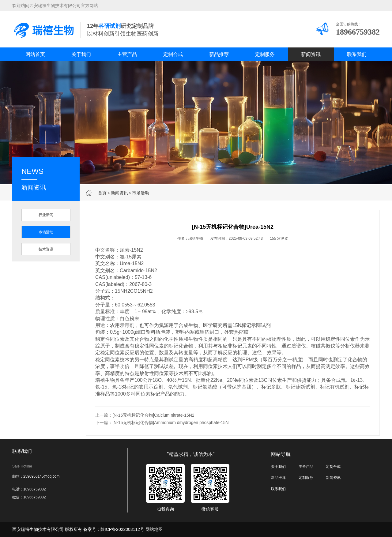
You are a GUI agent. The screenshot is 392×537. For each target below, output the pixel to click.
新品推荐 (219, 54)
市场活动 (141, 193)
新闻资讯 (311, 54)
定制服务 (265, 54)
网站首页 (35, 54)
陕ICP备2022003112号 (122, 529)
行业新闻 (46, 215)
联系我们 (357, 54)
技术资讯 (46, 249)
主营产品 (127, 54)
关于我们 (81, 54)
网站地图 (154, 529)
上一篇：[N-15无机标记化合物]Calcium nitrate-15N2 (145, 415)
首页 (102, 193)
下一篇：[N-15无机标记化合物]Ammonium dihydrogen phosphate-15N (162, 422)
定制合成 (173, 54)
